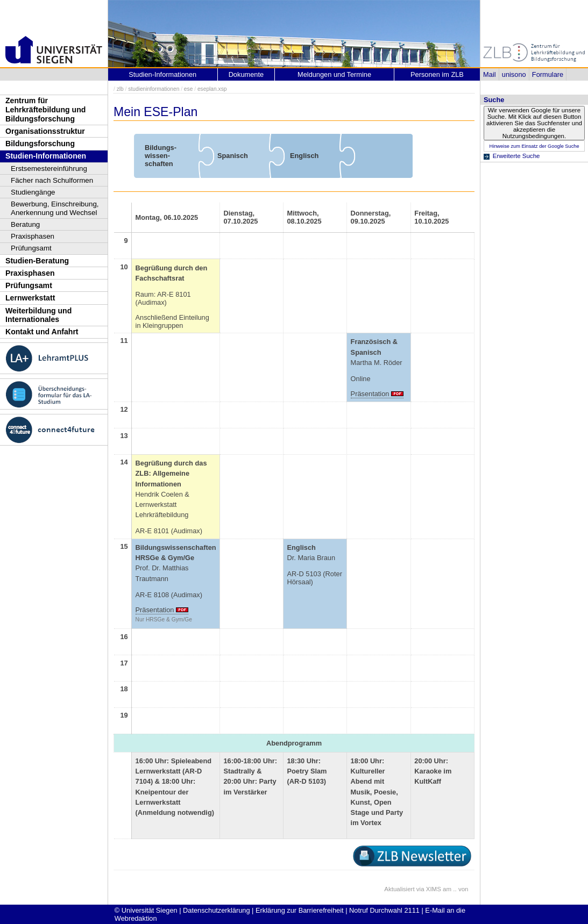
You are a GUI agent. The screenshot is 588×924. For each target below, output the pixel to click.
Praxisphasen (33, 236)
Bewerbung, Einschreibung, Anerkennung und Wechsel (55, 208)
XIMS (434, 889)
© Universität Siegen (146, 910)
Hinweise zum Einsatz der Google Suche (534, 146)
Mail (489, 74)
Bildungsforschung (40, 144)
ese (189, 89)
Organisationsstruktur (45, 131)
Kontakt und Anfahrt (42, 332)
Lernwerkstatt (30, 298)
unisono (514, 74)
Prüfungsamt (31, 248)
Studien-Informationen (46, 156)
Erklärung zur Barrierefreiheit (300, 910)
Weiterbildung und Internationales (38, 315)
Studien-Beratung (37, 261)
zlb (120, 89)
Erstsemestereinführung (49, 169)
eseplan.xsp (212, 89)
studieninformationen (154, 89)
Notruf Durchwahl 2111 (384, 910)
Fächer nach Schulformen (52, 180)
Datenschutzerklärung (216, 910)
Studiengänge (33, 192)
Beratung (25, 224)
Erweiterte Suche (516, 156)
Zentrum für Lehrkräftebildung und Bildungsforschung (45, 109)
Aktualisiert (399, 889)
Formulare (548, 74)
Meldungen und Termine (334, 74)
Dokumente (246, 74)
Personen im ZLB (437, 74)
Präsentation (370, 394)
